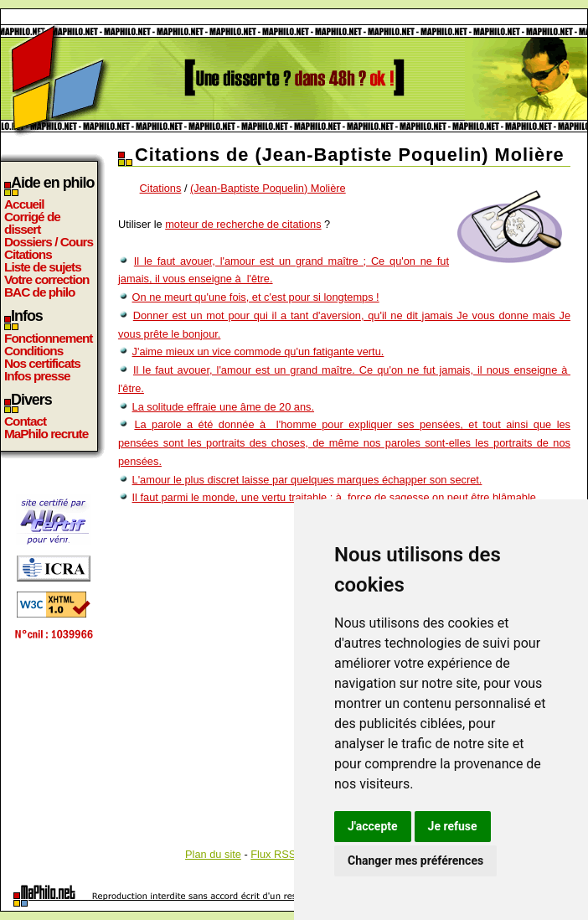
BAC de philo (39, 292)
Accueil (24, 204)
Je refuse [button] (453, 826)
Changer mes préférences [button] (415, 861)
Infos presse (37, 376)
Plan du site (213, 854)
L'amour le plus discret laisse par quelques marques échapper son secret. (307, 480)
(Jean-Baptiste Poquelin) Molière (268, 188)
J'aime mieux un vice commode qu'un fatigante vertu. (258, 351)
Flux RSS (273, 854)
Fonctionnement (48, 338)
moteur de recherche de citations (243, 224)
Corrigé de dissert (32, 223)
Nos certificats (42, 363)
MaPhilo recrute (46, 434)
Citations (28, 254)
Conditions (34, 351)
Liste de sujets (43, 267)
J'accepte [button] (373, 826)
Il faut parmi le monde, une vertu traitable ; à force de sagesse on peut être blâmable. (336, 497)
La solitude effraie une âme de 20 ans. (223, 407)
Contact (25, 421)
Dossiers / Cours (49, 242)
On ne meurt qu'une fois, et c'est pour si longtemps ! (256, 297)
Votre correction (47, 279)
